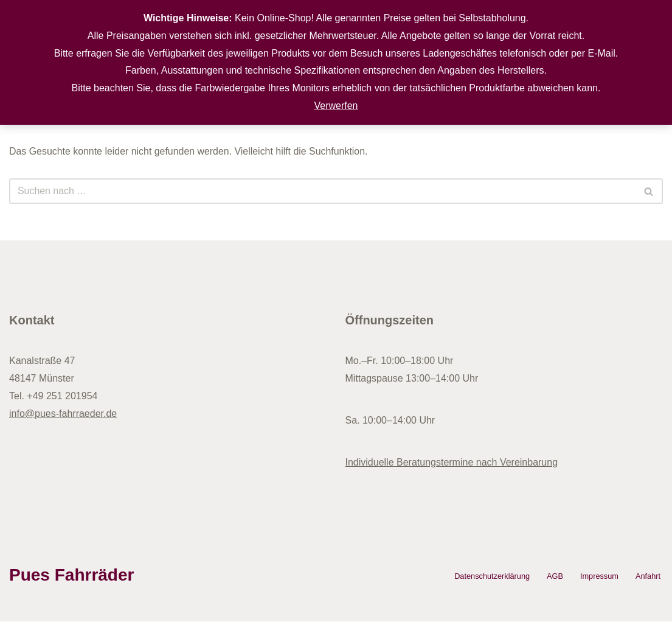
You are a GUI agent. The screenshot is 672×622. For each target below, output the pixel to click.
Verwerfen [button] (336, 106)
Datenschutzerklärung (491, 577)
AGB (554, 577)
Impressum (599, 577)
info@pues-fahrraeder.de (63, 414)
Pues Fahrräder (71, 575)
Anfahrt (648, 577)
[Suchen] (322, 192)
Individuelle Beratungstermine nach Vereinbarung (452, 462)
